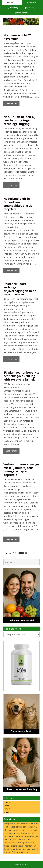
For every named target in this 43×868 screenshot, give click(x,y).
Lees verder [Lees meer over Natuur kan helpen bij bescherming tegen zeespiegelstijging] (11, 185)
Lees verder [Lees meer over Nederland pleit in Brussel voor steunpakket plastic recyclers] (11, 270)
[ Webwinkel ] (31, 3)
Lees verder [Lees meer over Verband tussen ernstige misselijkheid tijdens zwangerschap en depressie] (11, 539)
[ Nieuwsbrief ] (21, 13)
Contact (7, 802)
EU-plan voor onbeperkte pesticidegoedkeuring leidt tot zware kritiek (21, 376)
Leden (6, 806)
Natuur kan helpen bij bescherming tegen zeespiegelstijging (19, 120)
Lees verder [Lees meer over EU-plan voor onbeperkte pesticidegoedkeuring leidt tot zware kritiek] (11, 451)
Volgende (24, 553)
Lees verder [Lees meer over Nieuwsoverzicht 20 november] (11, 103)
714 (14, 553)
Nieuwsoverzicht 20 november (17, 37)
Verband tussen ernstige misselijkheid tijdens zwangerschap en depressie (21, 469)
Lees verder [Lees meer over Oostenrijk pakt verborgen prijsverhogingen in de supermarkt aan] (11, 359)
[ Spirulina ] (30, 8)
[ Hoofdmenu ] (12, 3)
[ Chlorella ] (13, 8)
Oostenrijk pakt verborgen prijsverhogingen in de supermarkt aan (20, 289)
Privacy (7, 809)
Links (6, 812)
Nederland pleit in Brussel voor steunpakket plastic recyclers (18, 204)
